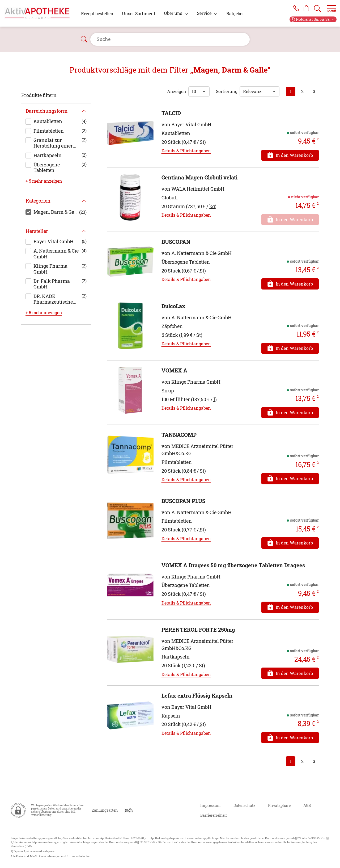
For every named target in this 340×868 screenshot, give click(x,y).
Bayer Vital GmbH (54, 241)
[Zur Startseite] (39, 13)
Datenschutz (244, 805)
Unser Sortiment (139, 13)
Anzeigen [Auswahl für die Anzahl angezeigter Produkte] (177, 91)
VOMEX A (174, 370)
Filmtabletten (49, 131)
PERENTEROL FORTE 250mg (198, 630)
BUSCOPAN (176, 242)
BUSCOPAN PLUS (183, 501)
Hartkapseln (48, 155)
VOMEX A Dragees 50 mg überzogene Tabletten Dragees (233, 565)
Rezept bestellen (97, 13)
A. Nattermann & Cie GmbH (56, 254)
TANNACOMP (179, 435)
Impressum (211, 805)
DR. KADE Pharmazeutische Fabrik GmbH (53, 299)
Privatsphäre (279, 805)
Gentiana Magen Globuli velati (199, 177)
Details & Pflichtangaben (186, 151)
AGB (307, 805)
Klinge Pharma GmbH (50, 269)
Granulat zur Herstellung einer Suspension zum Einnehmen (53, 143)
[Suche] (317, 9)
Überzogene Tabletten (47, 167)
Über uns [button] (174, 13)
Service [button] (205, 13)
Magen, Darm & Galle (56, 212)
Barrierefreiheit (214, 815)
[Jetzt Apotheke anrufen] (294, 9)
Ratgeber (235, 13)
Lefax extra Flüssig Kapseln (197, 695)
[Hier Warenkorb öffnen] (306, 9)
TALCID (171, 113)
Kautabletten (48, 121)
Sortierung (227, 91)
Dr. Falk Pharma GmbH (52, 284)
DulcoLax (173, 306)
